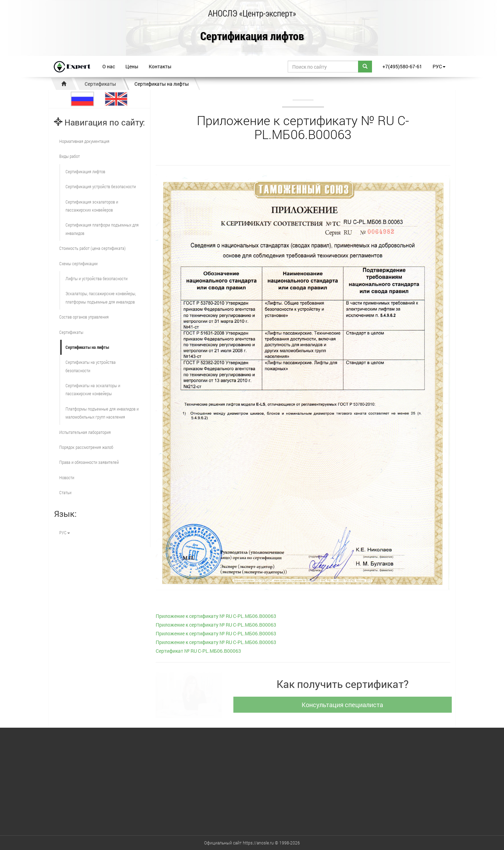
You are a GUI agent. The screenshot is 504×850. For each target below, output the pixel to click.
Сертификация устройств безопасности (101, 186)
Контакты (160, 66)
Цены (132, 66)
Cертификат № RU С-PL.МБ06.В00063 (198, 651)
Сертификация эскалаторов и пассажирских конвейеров (92, 206)
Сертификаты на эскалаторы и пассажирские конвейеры (93, 389)
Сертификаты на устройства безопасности (91, 366)
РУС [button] (439, 66)
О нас (109, 66)
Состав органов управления (84, 317)
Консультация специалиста (345, 705)
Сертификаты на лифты (162, 84)
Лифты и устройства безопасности (96, 278)
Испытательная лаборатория (85, 432)
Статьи (65, 492)
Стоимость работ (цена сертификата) (92, 248)
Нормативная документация (84, 141)
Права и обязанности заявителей (89, 462)
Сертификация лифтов (252, 36)
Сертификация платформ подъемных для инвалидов (102, 229)
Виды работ (69, 156)
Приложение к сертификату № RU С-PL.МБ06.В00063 (216, 616)
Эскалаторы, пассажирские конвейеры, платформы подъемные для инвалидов (101, 297)
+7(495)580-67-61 (402, 66)
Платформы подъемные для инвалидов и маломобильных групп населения (102, 413)
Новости (67, 477)
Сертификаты (100, 84)
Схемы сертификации (78, 263)
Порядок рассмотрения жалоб (86, 447)
